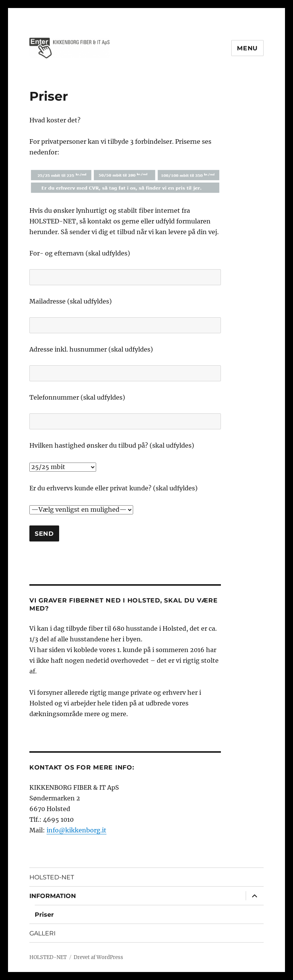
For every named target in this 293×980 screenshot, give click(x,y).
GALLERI (43, 933)
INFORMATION (53, 896)
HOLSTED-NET (52, 877)
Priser (44, 915)
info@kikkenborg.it (76, 830)
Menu (247, 48)
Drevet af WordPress (98, 957)
